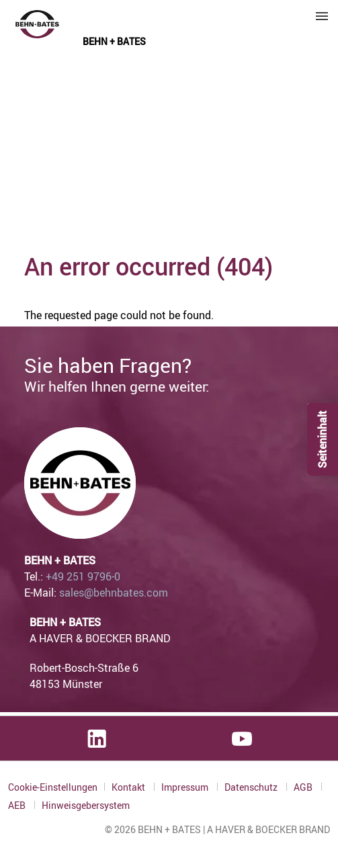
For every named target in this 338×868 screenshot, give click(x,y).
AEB (18, 805)
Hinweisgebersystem (86, 806)
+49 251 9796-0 (83, 576)
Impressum (186, 787)
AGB (304, 787)
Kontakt (129, 787)
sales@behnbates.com (114, 593)
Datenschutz (252, 787)
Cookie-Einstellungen (53, 787)
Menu (322, 16)
